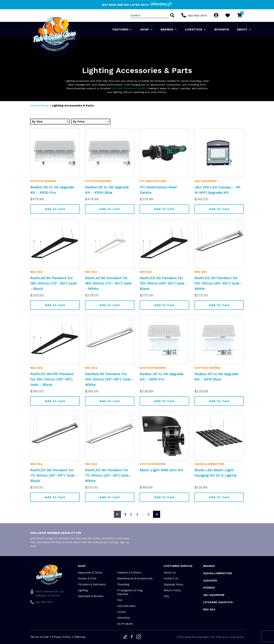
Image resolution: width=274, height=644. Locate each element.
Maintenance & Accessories (135, 578)
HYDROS (209, 588)
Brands (169, 29)
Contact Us (171, 578)
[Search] (172, 16)
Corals (122, 612)
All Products (125, 624)
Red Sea (36, 272)
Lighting (83, 590)
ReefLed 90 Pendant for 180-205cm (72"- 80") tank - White (108, 283)
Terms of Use (39, 637)
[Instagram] (139, 637)
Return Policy (172, 590)
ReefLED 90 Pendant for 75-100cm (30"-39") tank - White (109, 475)
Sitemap (80, 637)
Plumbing (123, 584)
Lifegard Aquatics (218, 602)
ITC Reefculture (153, 181)
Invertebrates (126, 606)
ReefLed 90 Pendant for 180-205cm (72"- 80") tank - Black (54, 283)
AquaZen (210, 580)
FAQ (166, 596)
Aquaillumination (209, 464)
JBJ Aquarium (206, 181)
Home (34, 105)
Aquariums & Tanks (90, 573)
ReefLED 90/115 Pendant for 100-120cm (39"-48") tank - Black (52, 379)
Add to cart (55, 209)
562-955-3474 (197, 16)
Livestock (196, 29)
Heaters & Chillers (129, 573)
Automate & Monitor (91, 596)
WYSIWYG (222, 29)
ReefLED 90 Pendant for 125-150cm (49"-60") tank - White (218, 283)
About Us (170, 573)
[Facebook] (132, 637)
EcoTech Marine (43, 181)
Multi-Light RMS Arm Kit (161, 470)
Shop (147, 29)
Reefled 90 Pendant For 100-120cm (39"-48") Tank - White (109, 379)
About (244, 29)
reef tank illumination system (129, 88)
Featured (122, 29)
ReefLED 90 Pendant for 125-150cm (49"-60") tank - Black (164, 283)
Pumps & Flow (87, 578)
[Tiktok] (125, 637)
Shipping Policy (173, 584)
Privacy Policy (61, 637)
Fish (120, 600)
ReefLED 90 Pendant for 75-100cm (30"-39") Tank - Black (54, 475)
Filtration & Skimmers (92, 584)
